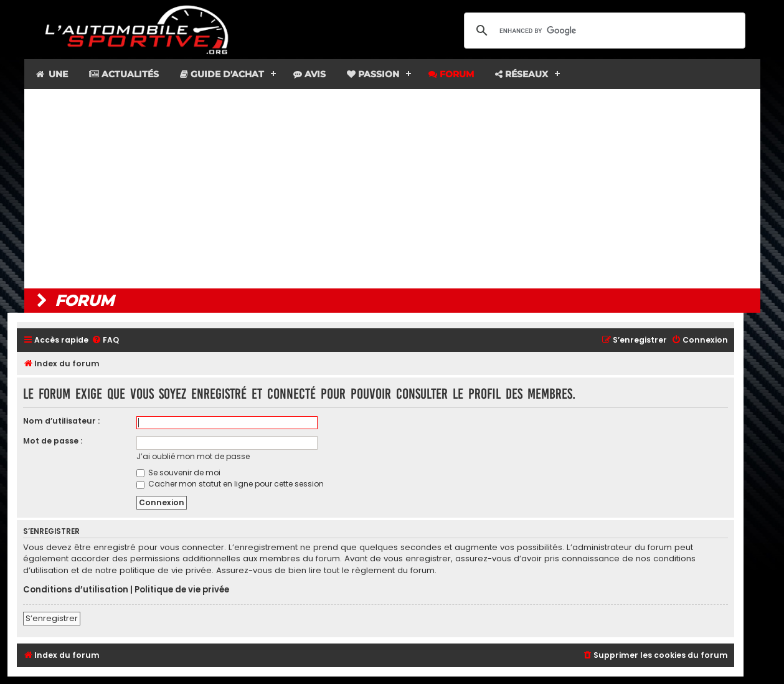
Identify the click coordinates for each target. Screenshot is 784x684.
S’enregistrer (52, 618)
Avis (309, 74)
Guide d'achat (222, 74)
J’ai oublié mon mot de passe (193, 456)
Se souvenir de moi (178, 473)
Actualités (124, 74)
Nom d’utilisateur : (61, 421)
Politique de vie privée (182, 590)
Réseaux (522, 74)
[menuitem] (105, 340)
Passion (373, 74)
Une (51, 74)
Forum (451, 74)
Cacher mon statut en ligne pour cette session (230, 484)
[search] (603, 31)
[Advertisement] (392, 189)
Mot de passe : (53, 441)
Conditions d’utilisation (76, 590)
